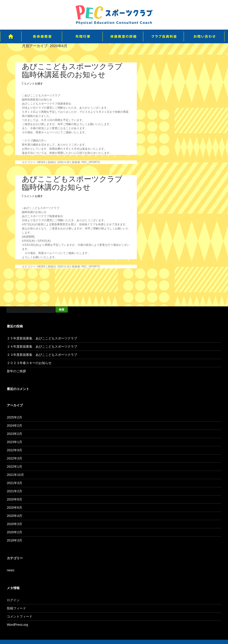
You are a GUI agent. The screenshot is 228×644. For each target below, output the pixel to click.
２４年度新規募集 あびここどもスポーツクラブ (42, 346)
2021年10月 (15, 475)
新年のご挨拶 (16, 371)
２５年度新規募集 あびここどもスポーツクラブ (42, 338)
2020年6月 (14, 508)
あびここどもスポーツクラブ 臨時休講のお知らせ (76, 183)
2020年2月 (14, 532)
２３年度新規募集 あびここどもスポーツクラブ (42, 355)
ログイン (13, 600)
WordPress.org (17, 625)
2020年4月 (14, 516)
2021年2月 (14, 491)
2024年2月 (14, 426)
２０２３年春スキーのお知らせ (29, 363)
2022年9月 (14, 450)
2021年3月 (14, 483)
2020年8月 (14, 499)
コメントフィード (20, 616)
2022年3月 (14, 458)
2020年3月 (14, 524)
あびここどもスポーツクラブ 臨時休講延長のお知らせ (76, 71)
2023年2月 (14, 434)
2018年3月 (14, 540)
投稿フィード (16, 608)
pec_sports (91, 162)
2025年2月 (14, 417)
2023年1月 (14, 442)
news (41, 162)
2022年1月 (14, 467)
